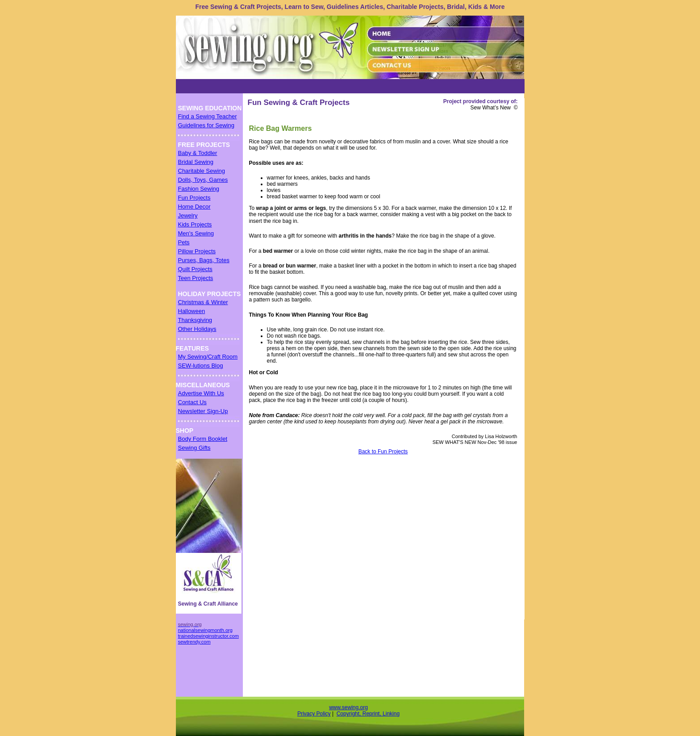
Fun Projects (194, 198)
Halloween (192, 311)
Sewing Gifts (194, 448)
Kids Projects (195, 224)
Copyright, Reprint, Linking (368, 714)
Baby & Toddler (198, 153)
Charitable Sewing (202, 171)
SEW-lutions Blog (201, 366)
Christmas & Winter (203, 302)
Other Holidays (197, 329)
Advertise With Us (201, 393)
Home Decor (194, 207)
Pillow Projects (197, 251)
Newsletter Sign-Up (203, 411)
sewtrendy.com (194, 642)
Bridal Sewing (196, 162)
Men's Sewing (196, 233)
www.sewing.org (348, 707)
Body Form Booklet (203, 439)
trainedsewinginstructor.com (208, 636)
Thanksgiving (195, 320)
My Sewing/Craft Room (208, 357)
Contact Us (192, 402)
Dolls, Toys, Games (203, 180)
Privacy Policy (314, 714)
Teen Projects (196, 278)
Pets (184, 242)
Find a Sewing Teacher (208, 116)
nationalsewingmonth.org (205, 630)
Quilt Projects (195, 269)
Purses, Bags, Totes (204, 260)
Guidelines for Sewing (206, 125)
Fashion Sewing (199, 189)
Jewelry (188, 215)
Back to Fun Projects (383, 452)
